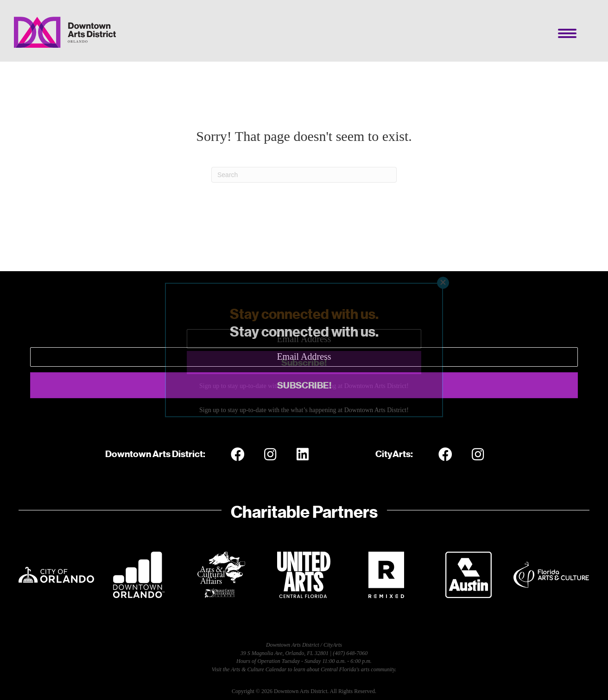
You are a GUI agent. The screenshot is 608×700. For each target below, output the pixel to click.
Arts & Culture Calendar (259, 669)
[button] (304, 385)
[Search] (304, 175)
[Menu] (567, 33)
